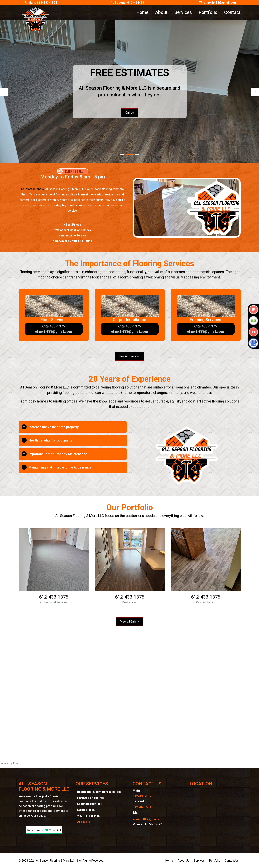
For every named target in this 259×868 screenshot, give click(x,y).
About (161, 13)
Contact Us (232, 861)
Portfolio (208, 13)
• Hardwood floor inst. (90, 798)
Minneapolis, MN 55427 (147, 824)
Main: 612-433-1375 (41, 3)
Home (142, 13)
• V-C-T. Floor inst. (88, 816)
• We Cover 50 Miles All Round (73, 241)
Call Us (130, 113)
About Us (183, 861)
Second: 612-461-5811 (129, 3)
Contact (232, 13)
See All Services (129, 356)
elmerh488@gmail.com (218, 3)
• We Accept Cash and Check (72, 230)
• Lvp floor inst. (85, 810)
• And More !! (84, 822)
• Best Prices (72, 225)
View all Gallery (130, 622)
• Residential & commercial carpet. (99, 792)
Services (183, 13)
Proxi (16, 763)
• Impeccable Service (73, 235)
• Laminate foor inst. (89, 804)
